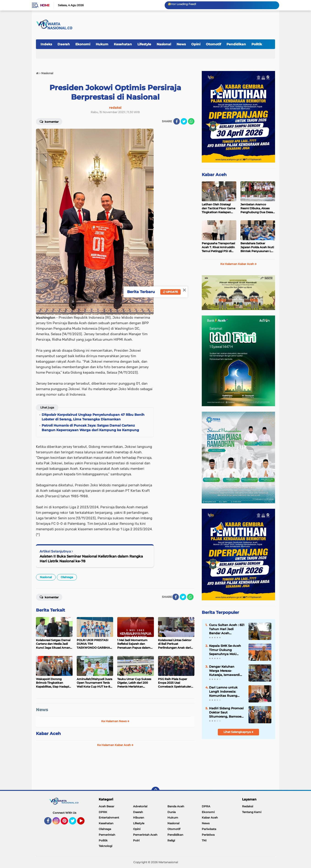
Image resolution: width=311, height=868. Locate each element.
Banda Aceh (176, 806)
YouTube (84, 823)
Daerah (64, 44)
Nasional (164, 44)
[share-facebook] (177, 121)
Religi (171, 840)
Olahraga (67, 577)
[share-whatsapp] (191, 121)
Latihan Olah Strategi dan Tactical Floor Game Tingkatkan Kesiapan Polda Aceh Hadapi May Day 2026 (218, 208)
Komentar (49, 121)
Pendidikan (236, 44)
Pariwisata (209, 829)
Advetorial (140, 806)
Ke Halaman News (115, 721)
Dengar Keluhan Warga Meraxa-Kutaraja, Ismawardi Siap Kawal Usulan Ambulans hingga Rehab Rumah (224, 671)
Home (45, 5)
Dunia (172, 812)
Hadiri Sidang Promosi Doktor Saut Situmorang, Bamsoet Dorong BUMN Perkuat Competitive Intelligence (227, 713)
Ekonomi (83, 44)
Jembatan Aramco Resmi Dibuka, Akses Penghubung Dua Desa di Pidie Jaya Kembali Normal (257, 208)
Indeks (46, 44)
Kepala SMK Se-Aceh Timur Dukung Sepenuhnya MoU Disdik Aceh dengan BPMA (225, 650)
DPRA (206, 806)
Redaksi (248, 806)
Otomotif (213, 44)
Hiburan (139, 818)
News (181, 44)
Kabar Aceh (48, 734)
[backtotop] (155, 791)
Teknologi (105, 846)
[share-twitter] (184, 121)
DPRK (103, 812)
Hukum (102, 44)
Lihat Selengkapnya (239, 732)
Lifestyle (144, 44)
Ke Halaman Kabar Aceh (115, 745)
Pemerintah (107, 835)
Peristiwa (208, 835)
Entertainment (109, 818)
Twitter (75, 823)
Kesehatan (123, 44)
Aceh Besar (106, 806)
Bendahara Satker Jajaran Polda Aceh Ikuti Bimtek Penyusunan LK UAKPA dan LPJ (257, 247)
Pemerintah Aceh (145, 835)
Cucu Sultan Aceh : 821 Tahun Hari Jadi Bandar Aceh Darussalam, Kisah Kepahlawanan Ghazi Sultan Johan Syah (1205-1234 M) (227, 629)
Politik (257, 44)
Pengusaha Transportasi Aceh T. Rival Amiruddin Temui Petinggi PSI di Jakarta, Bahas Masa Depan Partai (218, 247)
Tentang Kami (252, 812)
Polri (136, 840)
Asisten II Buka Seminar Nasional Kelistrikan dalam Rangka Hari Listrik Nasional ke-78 (91, 559)
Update (171, 292)
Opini (196, 44)
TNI (204, 840)
